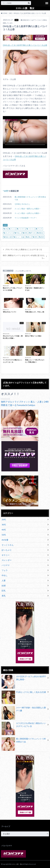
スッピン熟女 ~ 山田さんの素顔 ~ (27, 213)
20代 (6, 191)
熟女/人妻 (8, 237)
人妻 (4, 580)
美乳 (36, 237)
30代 (4, 525)
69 (6, 229)
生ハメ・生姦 (20, 237)
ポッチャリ (9, 233)
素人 (29, 237)
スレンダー (7, 560)
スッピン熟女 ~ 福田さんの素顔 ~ (27, 209)
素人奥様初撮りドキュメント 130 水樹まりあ (30, 198)
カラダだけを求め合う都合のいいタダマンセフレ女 (24, 725)
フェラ (40, 229)
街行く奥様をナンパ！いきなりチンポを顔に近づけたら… (24, 257)
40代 (4, 530)
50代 (4, 535)
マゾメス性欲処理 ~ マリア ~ (26, 218)
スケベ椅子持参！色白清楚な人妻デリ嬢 (24, 710)
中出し (18, 233)
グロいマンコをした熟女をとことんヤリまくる (24, 249)
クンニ (13, 229)
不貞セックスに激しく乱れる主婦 (24, 693)
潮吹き (41, 233)
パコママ (6, 565)
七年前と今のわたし (22, 204)
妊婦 (4, 586)
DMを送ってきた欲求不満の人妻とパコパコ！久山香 (25, 45)
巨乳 (26, 233)
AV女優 (5, 540)
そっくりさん (8, 545)
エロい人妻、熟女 (25, 8)
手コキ (33, 233)
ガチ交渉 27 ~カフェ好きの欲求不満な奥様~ (24, 678)
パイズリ (22, 229)
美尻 (42, 237)
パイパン (31, 229)
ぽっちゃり (7, 550)
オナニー (6, 555)
